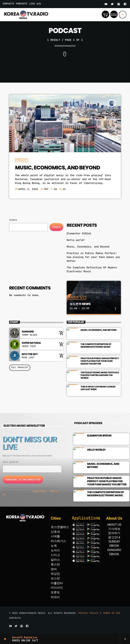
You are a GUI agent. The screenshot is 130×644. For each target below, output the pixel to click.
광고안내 (114, 537)
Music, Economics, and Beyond (58, 168)
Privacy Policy (39, 491)
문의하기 (114, 533)
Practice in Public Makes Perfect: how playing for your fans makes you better (93, 257)
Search (13, 220)
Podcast (21, 160)
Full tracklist (20, 368)
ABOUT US (114, 525)
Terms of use (112, 613)
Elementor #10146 (79, 233)
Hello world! (76, 240)
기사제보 (114, 529)
